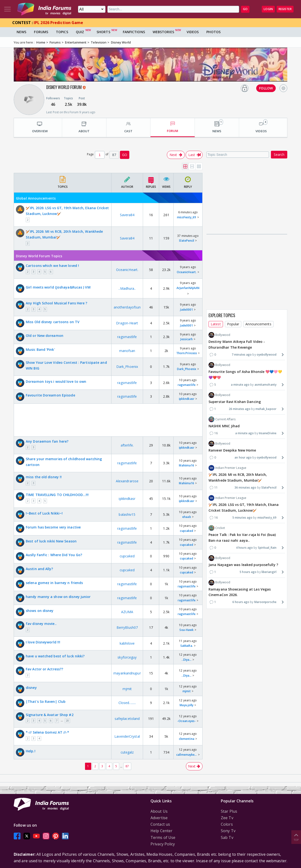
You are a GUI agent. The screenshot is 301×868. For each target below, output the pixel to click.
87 (127, 766)
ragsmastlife (127, 337)
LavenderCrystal (127, 736)
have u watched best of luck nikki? (55, 656)
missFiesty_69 (186, 217)
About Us (159, 811)
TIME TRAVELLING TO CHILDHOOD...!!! (57, 495)
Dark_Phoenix (127, 367)
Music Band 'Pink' (40, 349)
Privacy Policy (163, 844)
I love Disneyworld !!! (43, 642)
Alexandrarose (127, 481)
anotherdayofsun (127, 307)
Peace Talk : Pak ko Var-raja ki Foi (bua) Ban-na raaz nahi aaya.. (242, 538)
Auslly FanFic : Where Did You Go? (54, 555)
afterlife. (127, 445)
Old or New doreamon (45, 336)
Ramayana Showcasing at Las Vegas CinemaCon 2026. (240, 592)
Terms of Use (163, 837)
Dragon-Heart (127, 323)
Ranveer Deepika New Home (232, 450)
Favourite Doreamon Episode (50, 395)
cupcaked (186, 531)
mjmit (127, 689)
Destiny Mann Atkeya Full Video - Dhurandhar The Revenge (237, 344)
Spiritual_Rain (267, 548)
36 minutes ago (245, 487)
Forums (41, 32)
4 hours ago (244, 548)
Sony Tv (228, 831)
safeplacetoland (127, 719)
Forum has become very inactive (53, 527)
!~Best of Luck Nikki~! (44, 513)
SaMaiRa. (187, 646)
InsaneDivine (268, 433)
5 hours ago (248, 572)
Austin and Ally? (39, 569)
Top (296, 837)
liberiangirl (269, 572)
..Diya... (186, 660)
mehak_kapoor (266, 409)
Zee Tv (227, 818)
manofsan (127, 351)
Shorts (103, 32)
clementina (187, 739)
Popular (233, 324)
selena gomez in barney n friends (54, 583)
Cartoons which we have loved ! (52, 266)
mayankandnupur (127, 673)
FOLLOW (266, 88)
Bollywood (219, 335)
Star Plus (229, 811)
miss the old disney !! (44, 477)
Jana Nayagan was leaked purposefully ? (243, 565)
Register (285, 9)
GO (245, 9)
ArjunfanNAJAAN (188, 288)
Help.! (31, 751)
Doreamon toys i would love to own (56, 381)
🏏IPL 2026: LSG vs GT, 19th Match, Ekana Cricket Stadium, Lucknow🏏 (67, 211)
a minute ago (240, 385)
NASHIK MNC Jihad (224, 426)
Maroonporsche (265, 602)
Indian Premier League (227, 468)
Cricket (217, 528)
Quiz (80, 32)
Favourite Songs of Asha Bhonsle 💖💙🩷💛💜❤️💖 (245, 374)
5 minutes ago (242, 518)
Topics (62, 32)
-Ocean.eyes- (186, 721)
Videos (193, 32)
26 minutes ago (240, 409)
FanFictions (134, 32)
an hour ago (243, 457)
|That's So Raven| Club (46, 701)
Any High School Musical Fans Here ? (57, 303)
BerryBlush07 (127, 627)
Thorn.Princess (187, 353)
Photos (213, 32)
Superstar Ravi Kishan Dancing (235, 402)
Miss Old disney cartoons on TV (53, 322)
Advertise (159, 818)
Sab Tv (227, 837)
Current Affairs (222, 419)
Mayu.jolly (186, 705)
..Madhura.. (127, 288)
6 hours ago (241, 602)
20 (67, 721)
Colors (227, 824)
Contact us (160, 824)
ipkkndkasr (187, 399)
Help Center (161, 831)
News (21, 32)
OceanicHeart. (127, 270)
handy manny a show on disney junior (58, 597)
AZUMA (127, 612)
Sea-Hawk (186, 630)
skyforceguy (127, 657)
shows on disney (40, 611)
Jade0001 (186, 310)
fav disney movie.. (41, 624)
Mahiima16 (186, 465)
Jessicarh (186, 339)
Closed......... (127, 703)
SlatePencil (186, 241)
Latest (216, 324)
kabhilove (127, 643)
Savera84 (127, 215)
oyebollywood (267, 355)
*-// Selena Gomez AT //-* (48, 732)
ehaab (187, 517)
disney (31, 688)
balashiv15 (127, 514)
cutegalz (127, 752)
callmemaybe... (186, 755)
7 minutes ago (242, 355)
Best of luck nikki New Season (51, 541)
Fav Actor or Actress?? (44, 669)
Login (268, 9)
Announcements (258, 324)
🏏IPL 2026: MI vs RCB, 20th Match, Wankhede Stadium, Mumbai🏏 (64, 234)
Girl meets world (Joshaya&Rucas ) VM (58, 287)
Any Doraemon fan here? (47, 441)
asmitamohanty (265, 385)
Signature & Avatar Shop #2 (50, 715)
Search (279, 154)
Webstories (163, 32)
